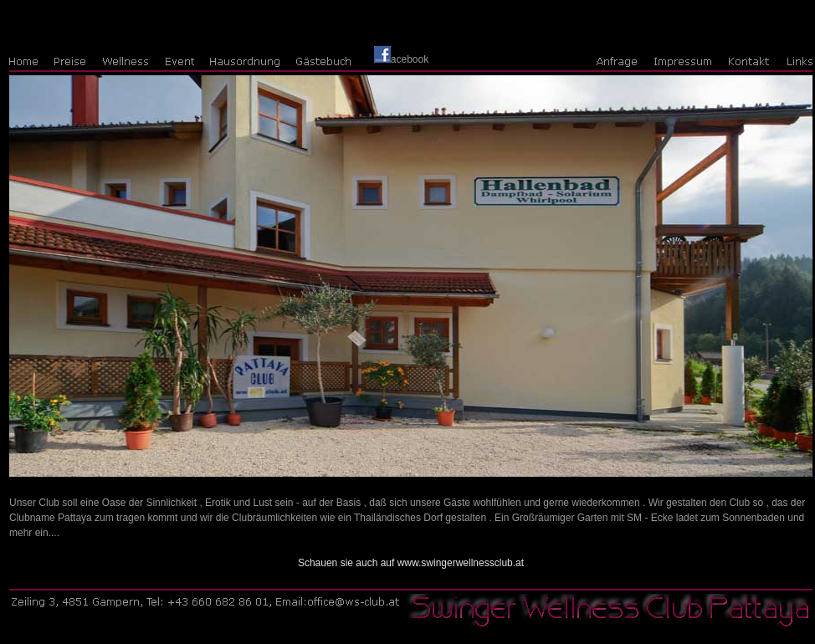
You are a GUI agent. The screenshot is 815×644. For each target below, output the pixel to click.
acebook (401, 59)
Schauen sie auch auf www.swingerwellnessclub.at (411, 563)
